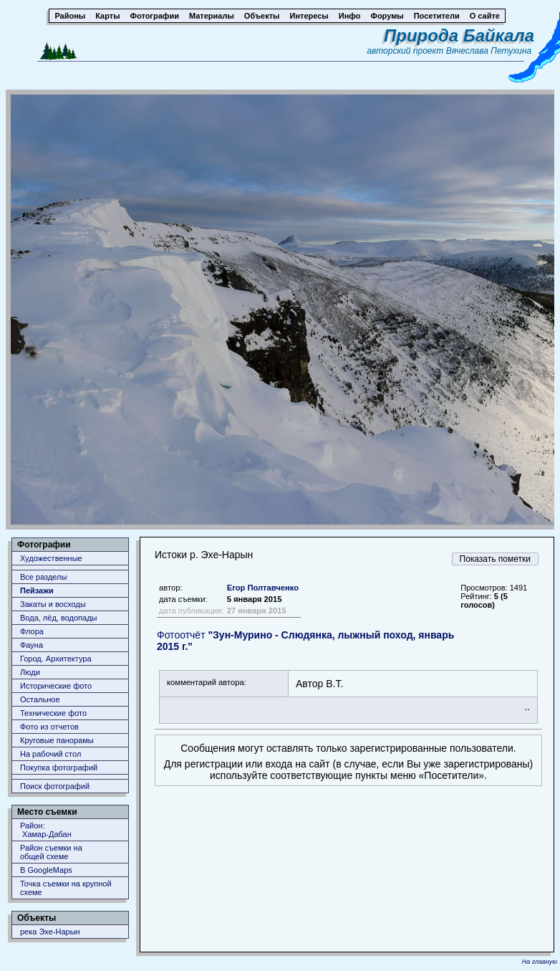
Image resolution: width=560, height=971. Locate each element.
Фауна (32, 645)
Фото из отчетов (49, 727)
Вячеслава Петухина (489, 51)
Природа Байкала (459, 35)
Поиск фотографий (55, 786)
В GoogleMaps (46, 870)
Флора (32, 631)
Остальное (40, 699)
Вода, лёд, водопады (58, 618)
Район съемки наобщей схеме (51, 852)
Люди (30, 672)
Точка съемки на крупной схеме (66, 888)
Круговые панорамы (57, 740)
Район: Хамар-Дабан (46, 830)
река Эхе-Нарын (50, 932)
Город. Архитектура (56, 659)
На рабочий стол (50, 754)
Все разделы (43, 577)
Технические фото (53, 713)
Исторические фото (56, 686)
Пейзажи (37, 590)
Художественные (51, 558)
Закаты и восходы (53, 604)
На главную (540, 962)
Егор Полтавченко (263, 588)
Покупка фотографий (59, 767)
